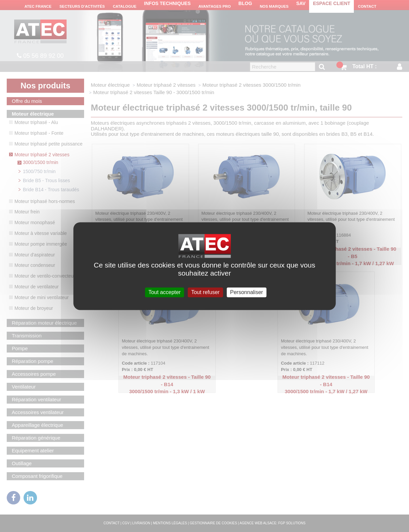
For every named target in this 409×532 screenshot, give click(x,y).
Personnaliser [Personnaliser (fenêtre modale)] (247, 292)
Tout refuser (205, 292)
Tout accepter (164, 292)
